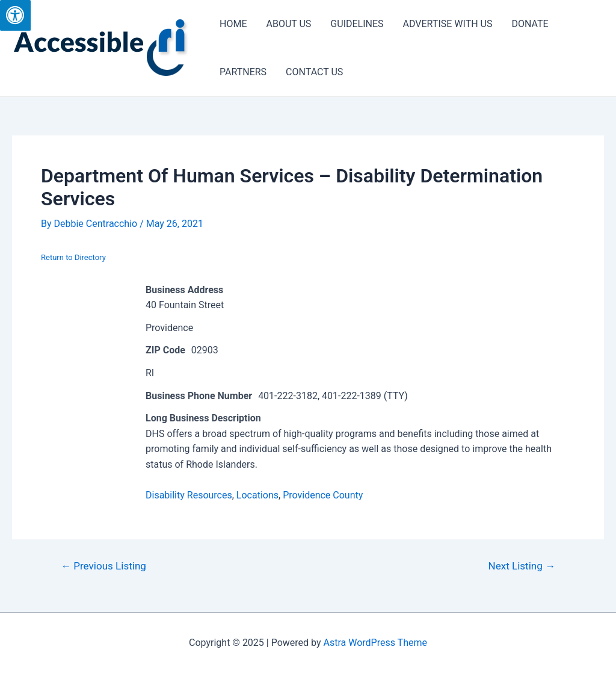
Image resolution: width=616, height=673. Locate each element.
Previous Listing (103, 566)
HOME (233, 24)
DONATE (530, 24)
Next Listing (522, 566)
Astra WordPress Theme (375, 643)
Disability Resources (189, 495)
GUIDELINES (357, 24)
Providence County (323, 495)
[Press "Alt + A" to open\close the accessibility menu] (15, 15)
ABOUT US (288, 24)
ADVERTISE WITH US (448, 24)
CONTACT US (314, 72)
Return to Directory (73, 257)
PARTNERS (243, 72)
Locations (257, 495)
